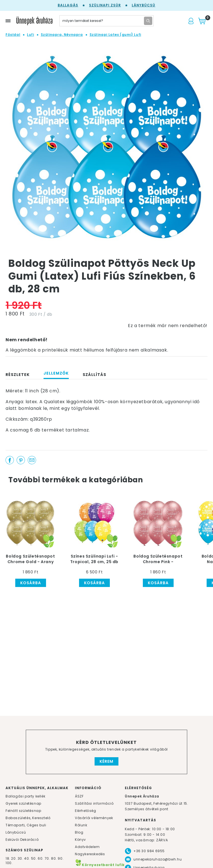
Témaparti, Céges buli (26, 825)
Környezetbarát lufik (100, 865)
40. (27, 858)
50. (34, 858)
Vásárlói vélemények (94, 818)
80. (54, 858)
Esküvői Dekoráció (22, 840)
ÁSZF (79, 796)
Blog (79, 832)
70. (48, 858)
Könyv (80, 840)
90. (61, 858)
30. (21, 858)
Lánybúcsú (144, 5)
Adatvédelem (87, 847)
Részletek (18, 375)
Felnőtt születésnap (23, 811)
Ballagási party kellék (25, 796)
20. (14, 858)
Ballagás (68, 5)
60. (41, 858)
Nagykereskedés (90, 854)
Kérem (106, 761)
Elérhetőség (86, 811)
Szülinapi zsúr (105, 5)
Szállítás (94, 375)
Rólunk (81, 825)
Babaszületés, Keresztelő (28, 818)
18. (8, 858)
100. (9, 863)
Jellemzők (56, 373)
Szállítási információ (94, 803)
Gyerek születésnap (23, 803)
